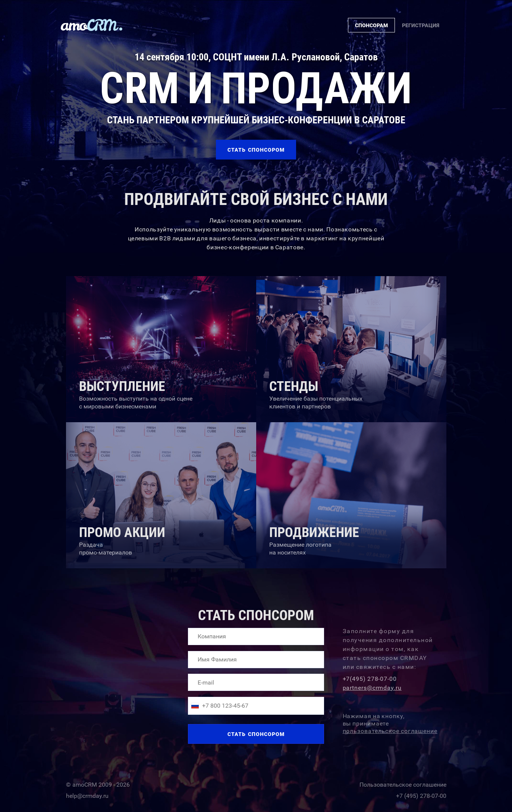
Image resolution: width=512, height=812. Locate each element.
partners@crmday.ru (372, 688)
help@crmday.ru (87, 794)
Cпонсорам (371, 25)
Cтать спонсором (256, 150)
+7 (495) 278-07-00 (421, 794)
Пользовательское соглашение (403, 783)
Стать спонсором (256, 734)
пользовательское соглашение (390, 731)
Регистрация (421, 25)
